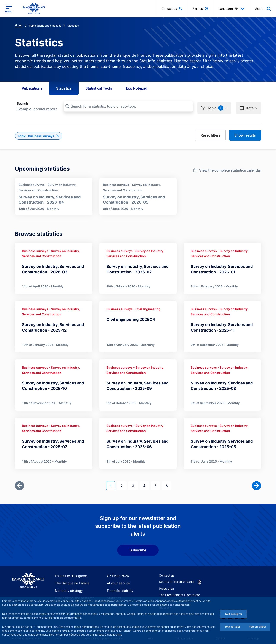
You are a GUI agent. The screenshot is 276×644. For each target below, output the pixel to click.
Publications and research (73, 595)
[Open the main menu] (9, 9)
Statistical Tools (99, 88)
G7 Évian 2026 (117, 572)
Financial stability (119, 587)
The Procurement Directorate (179, 591)
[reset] (210, 134)
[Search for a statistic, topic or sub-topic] (128, 106)
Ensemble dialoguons (70, 572)
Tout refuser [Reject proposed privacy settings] (232, 627)
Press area (166, 585)
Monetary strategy (68, 587)
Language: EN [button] (232, 9)
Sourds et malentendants (177, 578)
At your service (117, 580)
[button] (214, 106)
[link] (227, 167)
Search (22, 103)
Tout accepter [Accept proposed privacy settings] (233, 614)
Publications (32, 88)
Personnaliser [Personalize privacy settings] (257, 627)
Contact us (167, 572)
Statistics (64, 88)
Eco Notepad (137, 88)
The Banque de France (71, 580)
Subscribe (138, 547)
